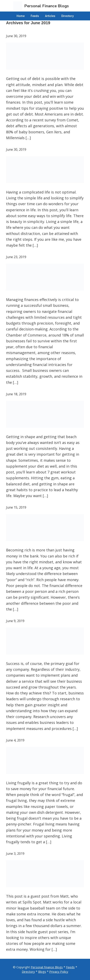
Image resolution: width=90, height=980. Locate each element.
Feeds (70, 967)
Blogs (42, 972)
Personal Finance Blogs (47, 967)
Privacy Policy (59, 972)
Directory (28, 972)
